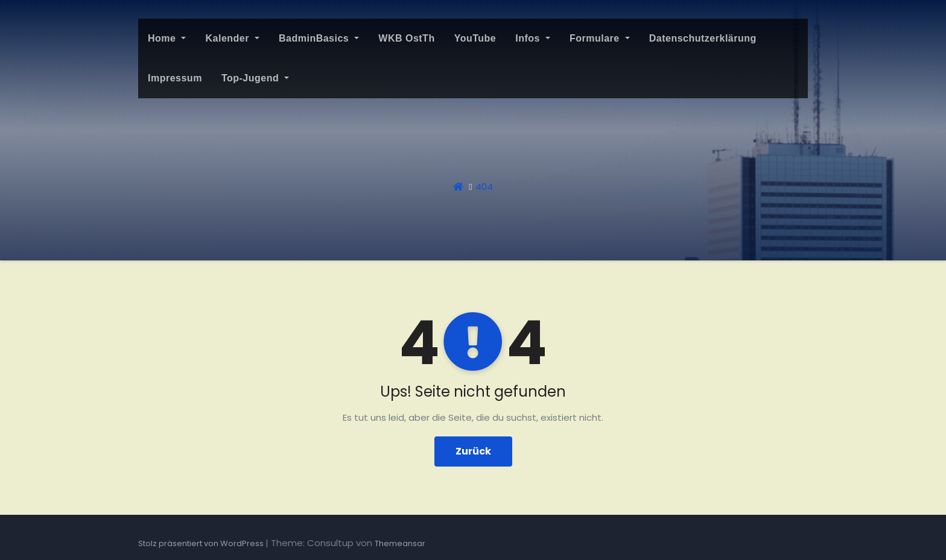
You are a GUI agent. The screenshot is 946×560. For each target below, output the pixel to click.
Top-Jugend (255, 78)
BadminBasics (319, 38)
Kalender (232, 38)
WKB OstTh (406, 38)
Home (167, 38)
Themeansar (400, 543)
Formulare (600, 38)
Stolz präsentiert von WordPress (202, 543)
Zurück (473, 451)
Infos (533, 38)
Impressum (175, 78)
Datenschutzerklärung (703, 38)
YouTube (475, 38)
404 (484, 187)
